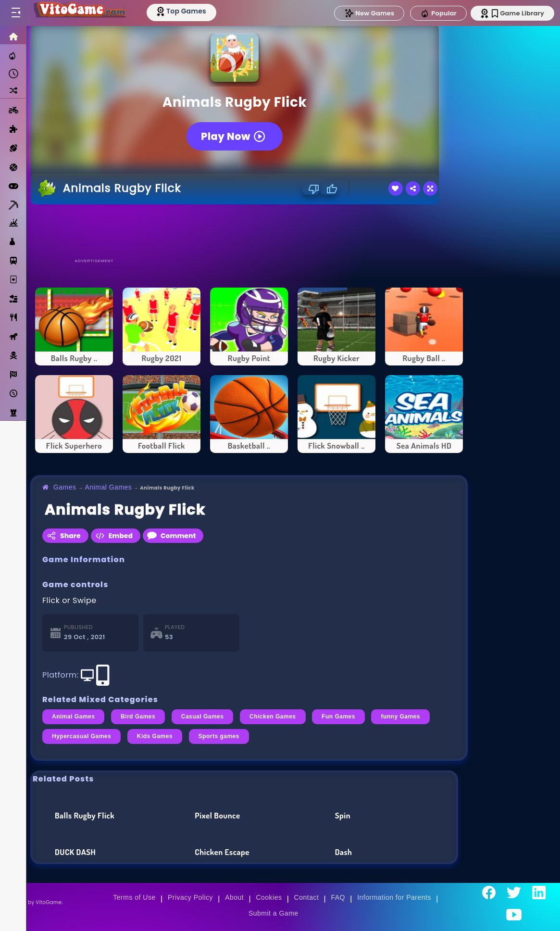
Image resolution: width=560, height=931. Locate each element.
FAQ (338, 897)
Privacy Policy (190, 897)
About (234, 897)
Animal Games (109, 487)
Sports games (219, 736)
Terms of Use (134, 897)
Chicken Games (273, 717)
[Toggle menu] (15, 13)
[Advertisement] (249, 231)
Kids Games (155, 736)
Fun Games (338, 717)
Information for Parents (394, 897)
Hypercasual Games (81, 736)
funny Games (400, 717)
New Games (369, 13)
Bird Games (138, 717)
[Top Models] (182, 11)
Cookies (269, 897)
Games (65, 487)
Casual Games (203, 717)
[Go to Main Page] (79, 13)
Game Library (518, 13)
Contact (307, 897)
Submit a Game (274, 913)
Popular (438, 13)
